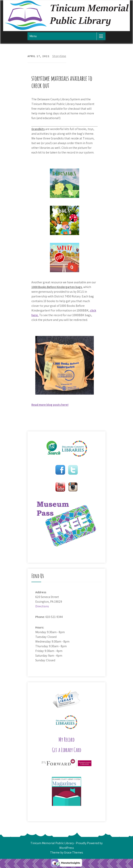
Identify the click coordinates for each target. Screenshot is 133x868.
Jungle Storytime (94, 423)
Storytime (59, 56)
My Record (66, 739)
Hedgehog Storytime (42, 423)
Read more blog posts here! (50, 405)
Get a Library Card (67, 750)
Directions (42, 606)
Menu (33, 36)
